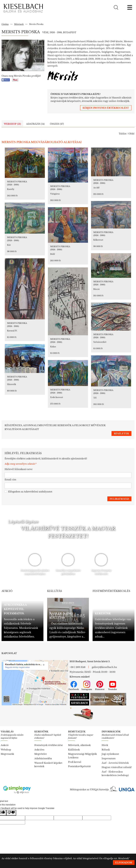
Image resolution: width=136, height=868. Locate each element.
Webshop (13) (12, 124)
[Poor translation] (11, 813)
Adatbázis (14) (35, 124)
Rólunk (106, 750)
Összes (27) (57, 124)
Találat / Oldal (127, 134)
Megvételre (41, 754)
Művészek (19, 24)
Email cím (10, 480)
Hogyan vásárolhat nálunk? (117, 767)
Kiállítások (74, 750)
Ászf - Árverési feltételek (115, 763)
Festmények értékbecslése (49, 745)
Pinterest (100, 686)
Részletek (124, 858)
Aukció (5, 745)
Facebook (74, 686)
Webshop (6, 750)
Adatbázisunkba (43, 758)
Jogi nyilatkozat (110, 754)
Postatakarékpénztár (79, 766)
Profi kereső (75, 762)
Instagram (87, 686)
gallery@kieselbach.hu (104, 667)
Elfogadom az (28, 492)
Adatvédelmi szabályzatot (38, 492)
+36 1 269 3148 (77, 667)
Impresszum (109, 758)
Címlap (5, 24)
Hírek (105, 745)
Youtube (113, 686)
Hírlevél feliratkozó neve (19, 469)
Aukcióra (39, 750)
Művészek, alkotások (79, 745)
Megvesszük (7, 754)
